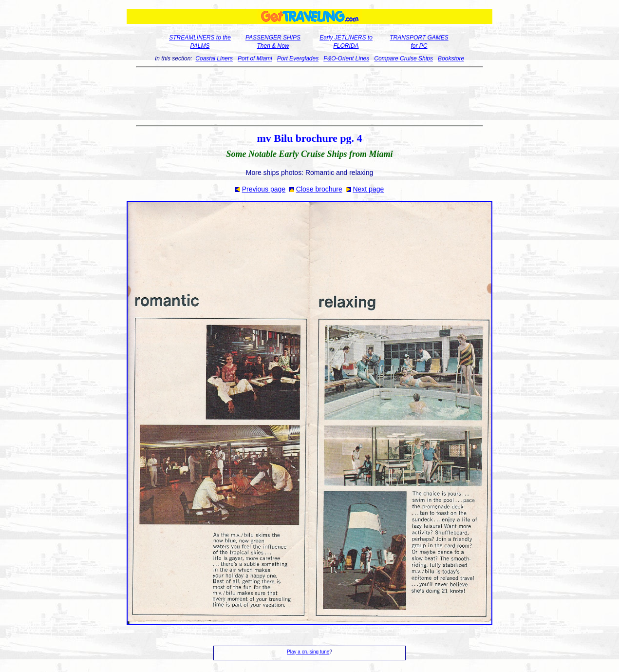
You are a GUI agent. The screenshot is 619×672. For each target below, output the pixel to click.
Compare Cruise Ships (403, 58)
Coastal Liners (214, 58)
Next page (368, 189)
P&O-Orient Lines (346, 58)
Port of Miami (255, 58)
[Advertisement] (309, 96)
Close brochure (319, 189)
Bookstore (451, 58)
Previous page (264, 189)
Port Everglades (298, 58)
